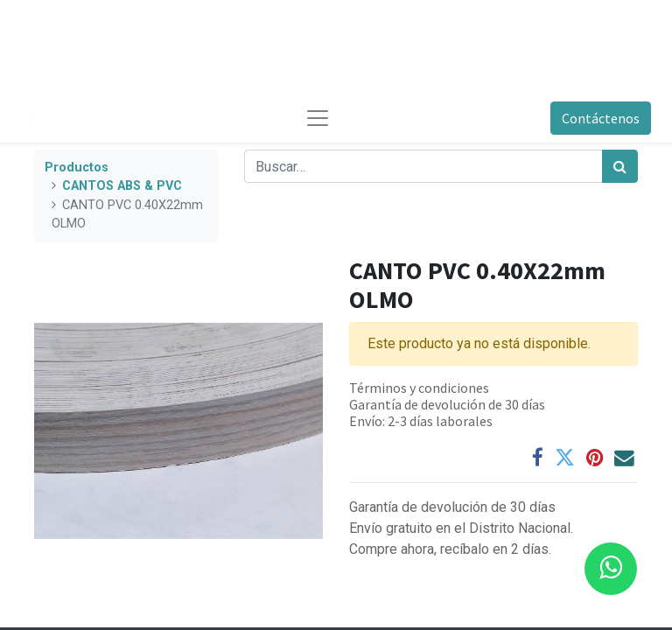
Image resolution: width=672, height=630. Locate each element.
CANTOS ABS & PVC (122, 186)
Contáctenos (601, 118)
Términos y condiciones (419, 388)
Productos (77, 168)
